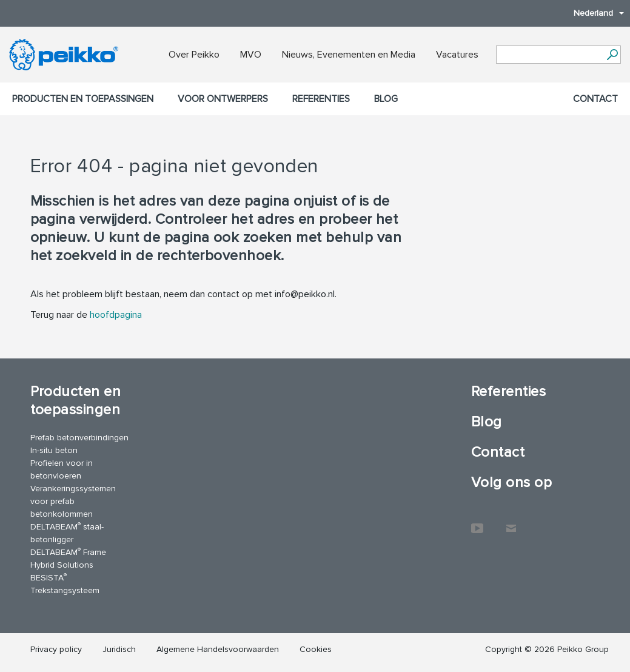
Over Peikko (194, 55)
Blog (386, 99)
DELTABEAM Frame (68, 552)
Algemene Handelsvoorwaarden (218, 649)
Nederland (593, 13)
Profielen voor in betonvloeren (62, 469)
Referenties (321, 99)
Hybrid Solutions (62, 565)
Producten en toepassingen (83, 99)
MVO (251, 55)
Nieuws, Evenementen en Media (349, 55)
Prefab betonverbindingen (79, 438)
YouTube (477, 522)
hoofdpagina (116, 315)
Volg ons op (511, 482)
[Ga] (612, 55)
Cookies (316, 649)
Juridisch (119, 649)
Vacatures (457, 55)
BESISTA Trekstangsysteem (65, 583)
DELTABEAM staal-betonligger (67, 533)
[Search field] (549, 55)
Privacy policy (56, 649)
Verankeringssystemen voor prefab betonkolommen (73, 501)
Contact (595, 99)
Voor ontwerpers (223, 99)
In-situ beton (54, 450)
